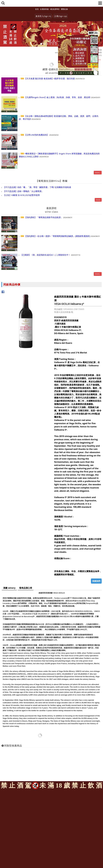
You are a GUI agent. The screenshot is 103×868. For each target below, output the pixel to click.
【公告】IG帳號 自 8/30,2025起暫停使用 (21, 195)
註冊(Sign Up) (61, 16)
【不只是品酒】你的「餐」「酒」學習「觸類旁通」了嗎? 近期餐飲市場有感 (37, 187)
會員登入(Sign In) (43, 16)
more (98, 200)
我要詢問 (96, 581)
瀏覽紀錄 (64, 9)
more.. (98, 173)
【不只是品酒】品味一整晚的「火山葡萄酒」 (23, 191)
